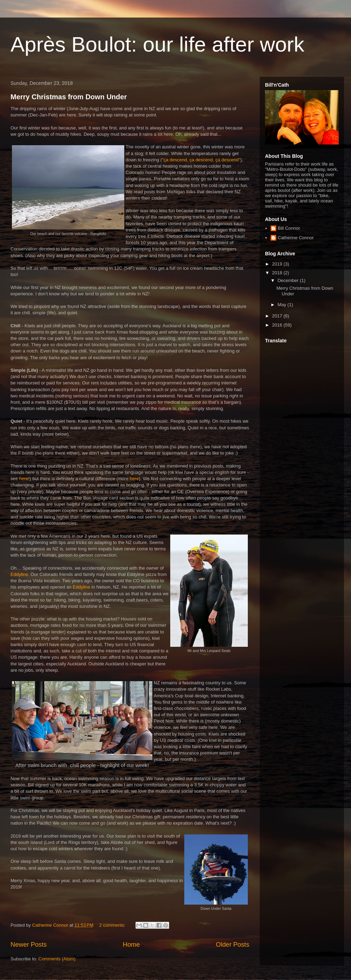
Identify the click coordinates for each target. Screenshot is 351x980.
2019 (278, 264)
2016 (278, 325)
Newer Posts (29, 945)
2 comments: (113, 925)
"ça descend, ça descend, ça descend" (201, 160)
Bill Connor (289, 228)
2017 (278, 316)
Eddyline (19, 574)
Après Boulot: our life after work (157, 44)
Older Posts (233, 945)
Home (131, 945)
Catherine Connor (296, 238)
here (24, 479)
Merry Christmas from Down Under (69, 97)
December (289, 280)
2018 (278, 273)
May (283, 305)
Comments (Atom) (57, 959)
